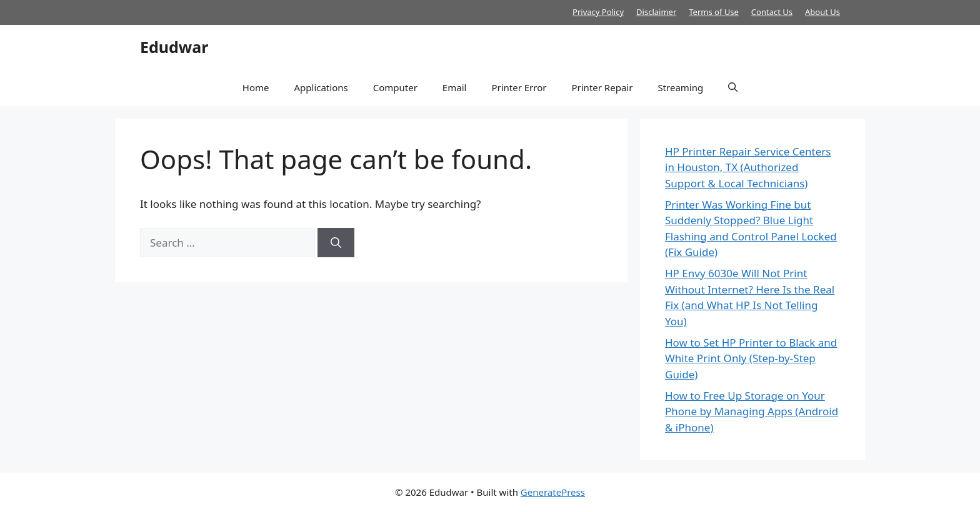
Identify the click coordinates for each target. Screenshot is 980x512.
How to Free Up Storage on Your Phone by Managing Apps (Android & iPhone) (752, 411)
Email (455, 87)
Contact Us (772, 12)
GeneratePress (553, 492)
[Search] (336, 243)
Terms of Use (714, 12)
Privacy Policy (598, 12)
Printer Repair (602, 87)
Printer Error (519, 87)
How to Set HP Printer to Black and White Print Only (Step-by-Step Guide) (751, 358)
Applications (321, 87)
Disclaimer (656, 12)
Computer (395, 87)
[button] (733, 87)
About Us (822, 12)
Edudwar (174, 47)
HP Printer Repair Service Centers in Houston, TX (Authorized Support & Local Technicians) (748, 167)
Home (256, 87)
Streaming (680, 87)
